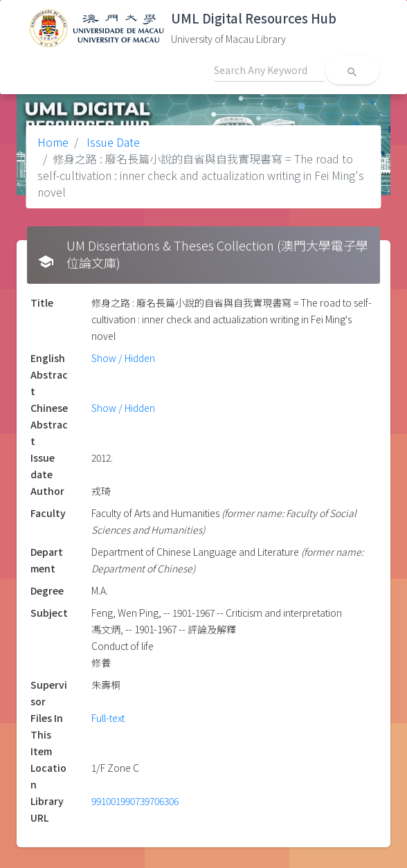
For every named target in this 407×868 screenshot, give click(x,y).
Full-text (108, 718)
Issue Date (112, 142)
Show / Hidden (123, 358)
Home (53, 142)
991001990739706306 (135, 801)
